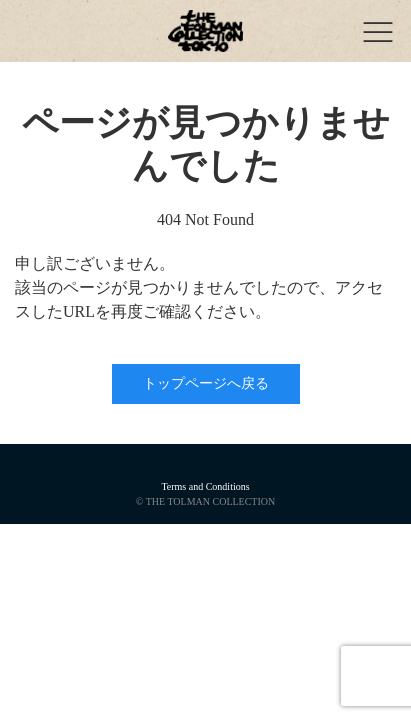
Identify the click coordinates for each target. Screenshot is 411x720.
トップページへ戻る (206, 383)
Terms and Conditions (205, 486)
